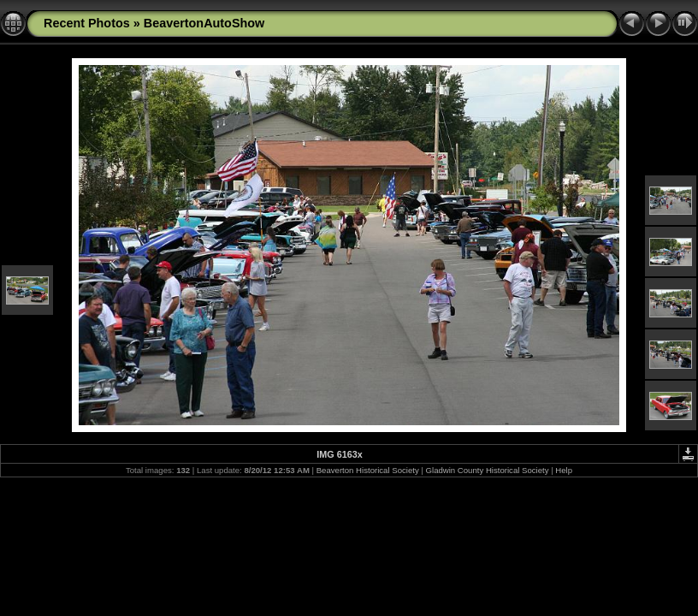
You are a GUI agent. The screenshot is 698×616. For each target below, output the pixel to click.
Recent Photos (87, 23)
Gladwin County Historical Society (488, 470)
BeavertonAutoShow (204, 23)
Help (564, 470)
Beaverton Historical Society (368, 470)
